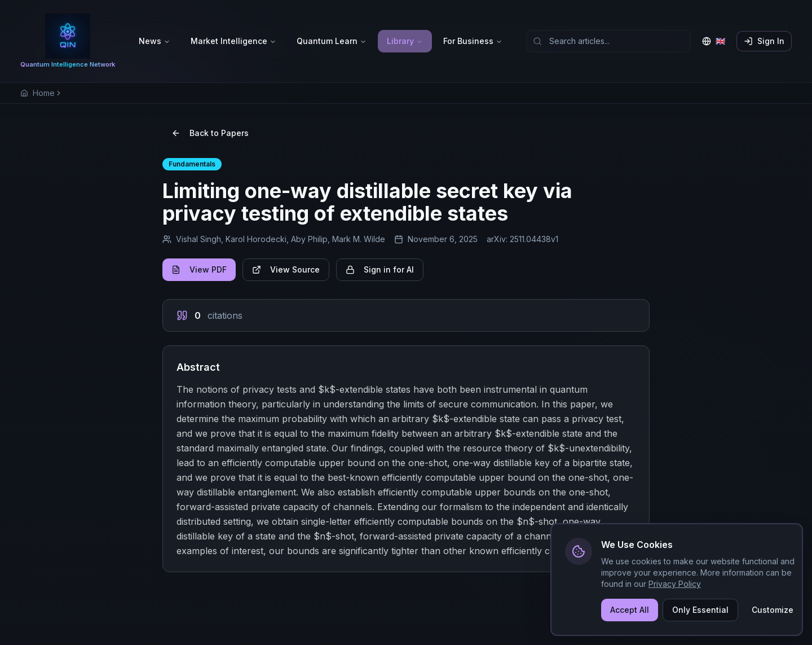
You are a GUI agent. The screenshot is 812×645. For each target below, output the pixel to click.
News (155, 41)
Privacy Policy (675, 585)
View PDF (199, 269)
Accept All (630, 611)
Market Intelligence (233, 41)
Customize (773, 611)
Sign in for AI (380, 269)
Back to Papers (210, 133)
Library (405, 41)
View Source (286, 269)
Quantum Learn (332, 41)
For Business (473, 41)
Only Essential (700, 611)
